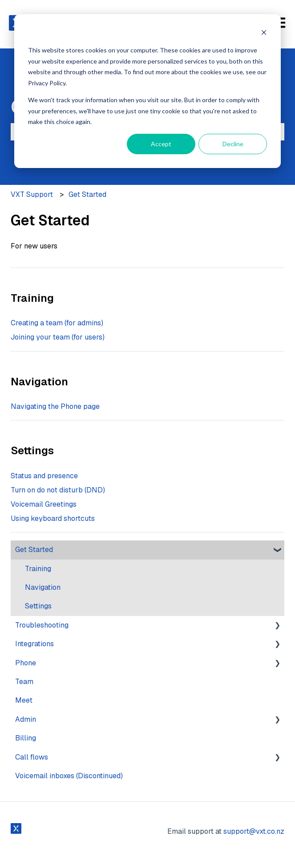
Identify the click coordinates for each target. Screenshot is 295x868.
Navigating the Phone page (55, 406)
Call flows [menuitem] (32, 757)
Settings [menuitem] (38, 606)
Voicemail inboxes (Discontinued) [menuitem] (69, 776)
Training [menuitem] (38, 569)
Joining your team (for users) (58, 337)
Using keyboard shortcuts (53, 518)
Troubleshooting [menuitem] (42, 625)
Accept (161, 144)
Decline (233, 144)
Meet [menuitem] (24, 700)
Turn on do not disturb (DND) (58, 490)
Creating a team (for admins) (57, 323)
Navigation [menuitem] (43, 587)
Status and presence (44, 476)
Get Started (87, 194)
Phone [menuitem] (26, 663)
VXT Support (32, 194)
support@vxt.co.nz (254, 831)
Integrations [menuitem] (34, 644)
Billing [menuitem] (26, 738)
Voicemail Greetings (44, 504)
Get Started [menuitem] (34, 550)
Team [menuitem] (24, 682)
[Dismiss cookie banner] (264, 34)
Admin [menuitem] (26, 719)
